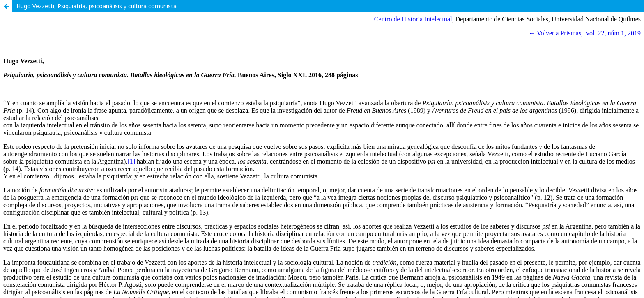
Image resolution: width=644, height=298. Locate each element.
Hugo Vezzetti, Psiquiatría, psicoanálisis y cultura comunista (97, 6)
